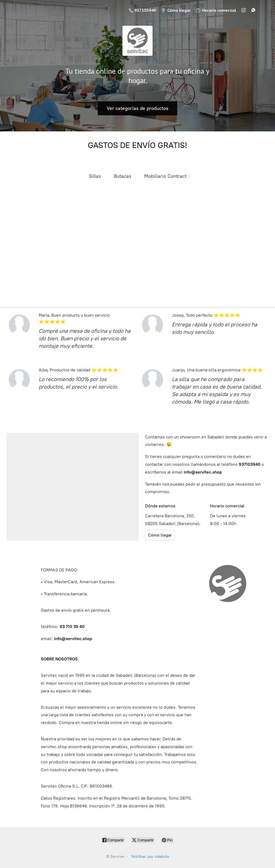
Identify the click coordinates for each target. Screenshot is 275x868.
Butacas (123, 176)
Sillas (95, 176)
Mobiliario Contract (165, 176)
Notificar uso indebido (150, 857)
